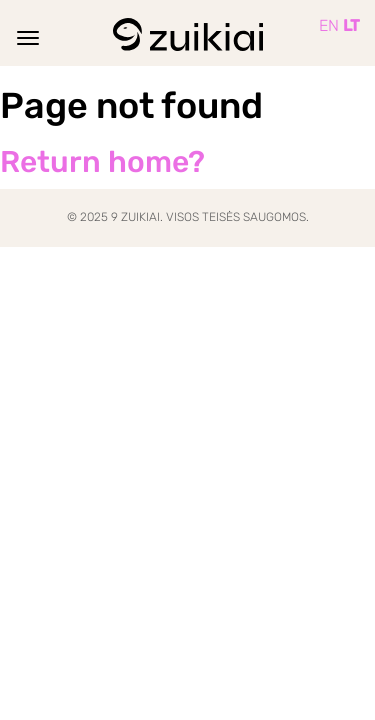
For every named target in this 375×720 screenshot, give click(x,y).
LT (351, 25)
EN (329, 25)
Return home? (102, 162)
